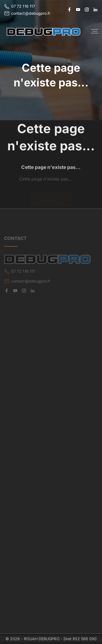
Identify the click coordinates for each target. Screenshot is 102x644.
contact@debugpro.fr (31, 13)
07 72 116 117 (23, 6)
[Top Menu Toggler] (95, 31)
